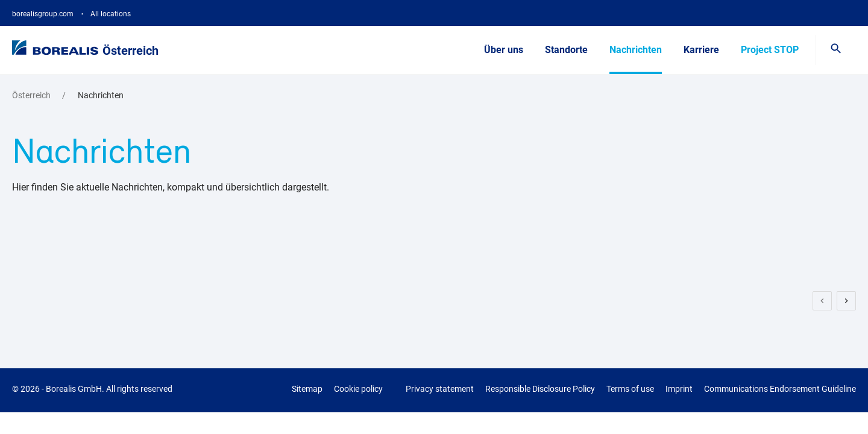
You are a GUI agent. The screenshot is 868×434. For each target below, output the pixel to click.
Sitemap (307, 389)
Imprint (679, 389)
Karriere (701, 50)
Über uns (504, 50)
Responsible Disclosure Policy (540, 389)
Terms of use (630, 389)
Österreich (131, 51)
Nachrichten (636, 50)
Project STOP (770, 50)
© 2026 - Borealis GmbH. (92, 389)
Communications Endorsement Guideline (780, 389)
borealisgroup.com (43, 14)
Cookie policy (358, 389)
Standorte (566, 50)
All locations (111, 14)
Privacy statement (440, 389)
